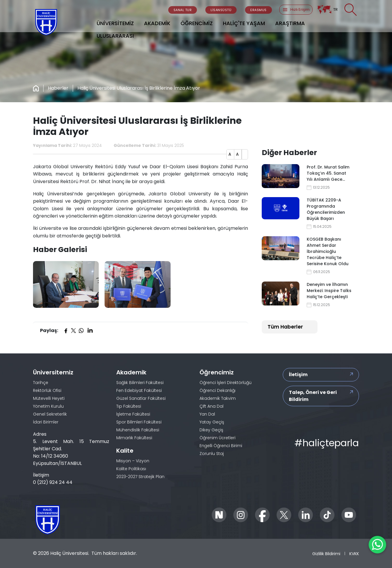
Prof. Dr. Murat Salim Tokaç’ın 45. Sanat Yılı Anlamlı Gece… (328, 173)
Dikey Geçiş (211, 430)
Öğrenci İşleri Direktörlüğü (226, 383)
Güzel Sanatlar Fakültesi (141, 398)
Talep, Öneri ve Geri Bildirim (313, 396)
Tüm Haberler (285, 327)
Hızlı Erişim (296, 10)
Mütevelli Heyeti (49, 398)
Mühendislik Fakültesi (138, 430)
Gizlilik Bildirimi (326, 554)
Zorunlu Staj (212, 454)
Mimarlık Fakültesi (134, 438)
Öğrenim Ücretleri (217, 438)
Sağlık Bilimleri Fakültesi (140, 383)
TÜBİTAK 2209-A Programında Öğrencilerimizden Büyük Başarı (326, 209)
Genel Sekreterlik (50, 414)
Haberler (58, 88)
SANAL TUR (183, 10)
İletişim (298, 375)
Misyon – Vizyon (133, 461)
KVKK (354, 554)
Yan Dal (207, 414)
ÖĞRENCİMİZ (197, 23)
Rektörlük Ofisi (47, 390)
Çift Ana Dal (211, 406)
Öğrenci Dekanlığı (217, 390)
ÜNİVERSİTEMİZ (115, 23)
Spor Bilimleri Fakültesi (139, 422)
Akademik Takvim (218, 398)
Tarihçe (41, 383)
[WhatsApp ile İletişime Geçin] (377, 545)
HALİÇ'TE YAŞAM (244, 23)
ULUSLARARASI (115, 36)
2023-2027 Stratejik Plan (140, 477)
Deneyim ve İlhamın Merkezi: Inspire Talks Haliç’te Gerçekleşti (329, 291)
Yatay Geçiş (212, 422)
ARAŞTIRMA (290, 23)
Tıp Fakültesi (129, 406)
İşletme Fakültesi (133, 414)
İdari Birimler (46, 422)
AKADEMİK (157, 23)
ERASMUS (259, 10)
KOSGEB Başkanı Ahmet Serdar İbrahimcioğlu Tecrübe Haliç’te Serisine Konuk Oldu (328, 251)
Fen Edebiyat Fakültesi (139, 390)
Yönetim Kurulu (48, 406)
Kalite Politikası (131, 469)
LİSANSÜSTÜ (221, 10)
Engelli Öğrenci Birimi (221, 446)
